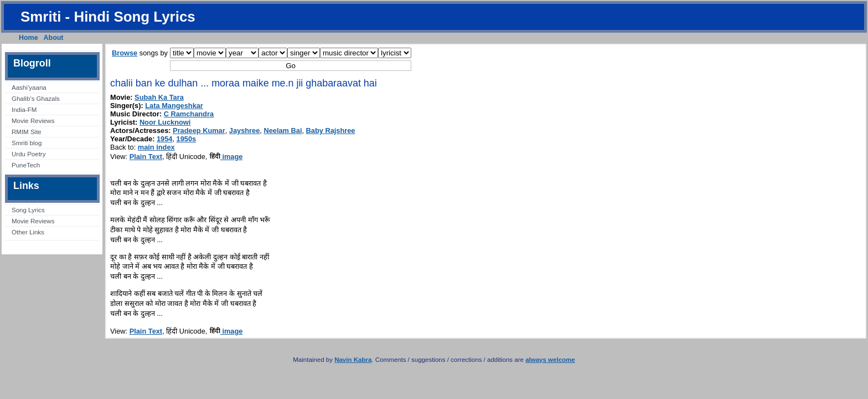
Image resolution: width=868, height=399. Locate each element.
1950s (187, 139)
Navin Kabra (353, 360)
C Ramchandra (189, 114)
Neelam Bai (283, 131)
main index (156, 147)
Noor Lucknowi (165, 122)
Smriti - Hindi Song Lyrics (108, 17)
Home (29, 38)
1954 (164, 139)
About (54, 38)
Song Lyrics (28, 210)
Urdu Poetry (29, 154)
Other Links (28, 232)
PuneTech (26, 165)
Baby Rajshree (331, 131)
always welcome (550, 360)
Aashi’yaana (29, 88)
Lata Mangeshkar (174, 106)
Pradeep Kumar (199, 131)
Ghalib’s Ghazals (36, 99)
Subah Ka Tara (159, 97)
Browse (125, 53)
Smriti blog (27, 143)
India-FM (24, 110)
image (226, 157)
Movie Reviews (33, 121)
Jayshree (245, 131)
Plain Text (146, 157)
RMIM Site (27, 132)
